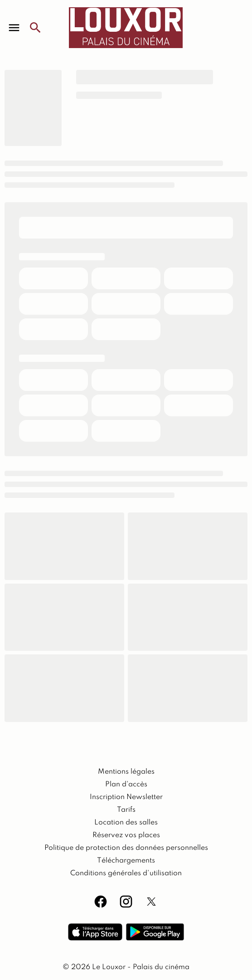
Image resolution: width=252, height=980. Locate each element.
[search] (35, 28)
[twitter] (151, 902)
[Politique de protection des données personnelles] (126, 848)
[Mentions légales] (126, 772)
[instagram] (126, 902)
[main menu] (14, 28)
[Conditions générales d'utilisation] (126, 873)
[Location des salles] (126, 823)
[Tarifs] (126, 810)
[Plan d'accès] (126, 785)
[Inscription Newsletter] (126, 797)
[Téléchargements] (126, 861)
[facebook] (101, 902)
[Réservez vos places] (126, 835)
